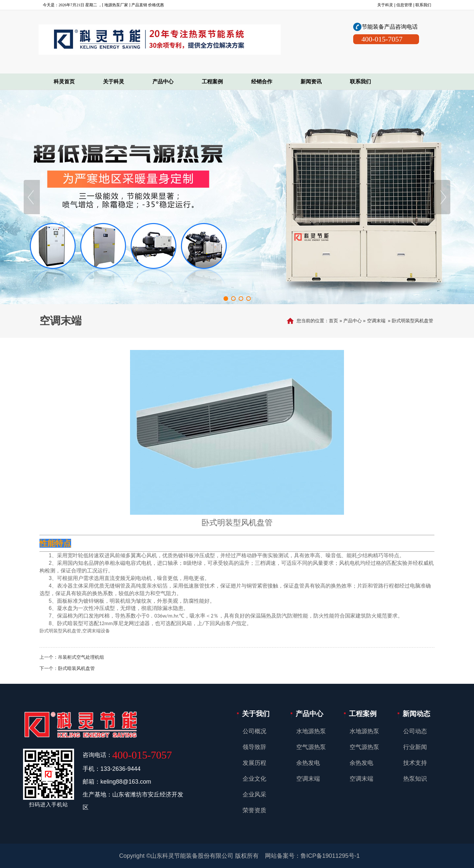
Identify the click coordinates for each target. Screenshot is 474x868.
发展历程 (254, 763)
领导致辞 (254, 747)
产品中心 (353, 321)
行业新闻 (415, 747)
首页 (333, 321)
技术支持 (415, 763)
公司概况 (254, 731)
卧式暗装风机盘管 (76, 668)
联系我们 (423, 5)
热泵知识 (415, 779)
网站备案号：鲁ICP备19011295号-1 (312, 856)
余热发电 (308, 763)
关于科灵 (385, 5)
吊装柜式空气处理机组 (81, 657)
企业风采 (254, 795)
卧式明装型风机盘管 (412, 321)
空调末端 (376, 321)
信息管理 (404, 5)
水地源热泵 (311, 731)
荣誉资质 (254, 810)
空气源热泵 (311, 747)
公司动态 (415, 731)
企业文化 (254, 779)
